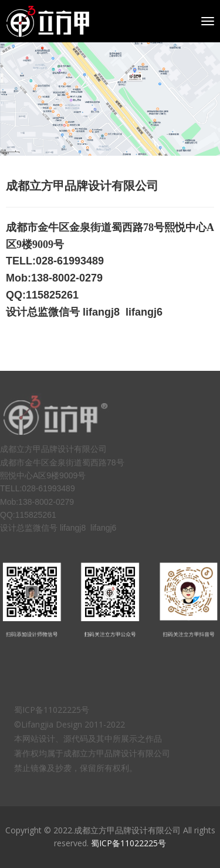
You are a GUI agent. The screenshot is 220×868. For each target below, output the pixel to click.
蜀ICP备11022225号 (128, 843)
